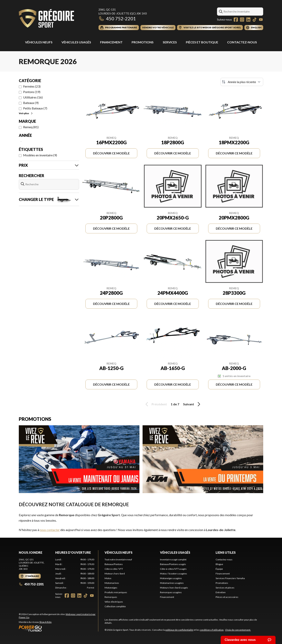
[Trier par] (242, 82)
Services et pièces (225, 588)
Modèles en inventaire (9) (40, 155)
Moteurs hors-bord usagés (174, 588)
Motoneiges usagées (171, 578)
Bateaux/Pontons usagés (173, 564)
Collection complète (115, 606)
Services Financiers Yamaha (230, 578)
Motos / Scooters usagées (174, 574)
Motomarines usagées (172, 583)
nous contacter (50, 530)
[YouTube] (261, 20)
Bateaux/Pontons (114, 564)
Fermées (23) (32, 86)
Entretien (221, 592)
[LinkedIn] (248, 20)
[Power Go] (58, 628)
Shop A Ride (45, 622)
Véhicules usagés (76, 42)
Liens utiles (226, 552)
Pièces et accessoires (227, 597)
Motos (108, 578)
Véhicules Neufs (39, 42)
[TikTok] (255, 20)
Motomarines (112, 583)
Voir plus (26, 113)
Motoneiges (111, 588)
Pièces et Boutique (202, 42)
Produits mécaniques (116, 592)
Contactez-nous (242, 42)
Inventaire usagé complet (173, 559)
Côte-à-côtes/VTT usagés (173, 569)
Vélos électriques (114, 602)
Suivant (192, 404)
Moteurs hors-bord (115, 574)
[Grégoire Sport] (46, 19)
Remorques (111, 597)
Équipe (219, 569)
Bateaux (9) (31, 103)
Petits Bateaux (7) (35, 108)
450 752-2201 (117, 18)
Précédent (155, 404)
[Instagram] (242, 20)
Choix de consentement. (238, 630)
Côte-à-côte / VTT (114, 569)
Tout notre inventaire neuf (118, 559)
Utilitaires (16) (33, 97)
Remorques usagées (171, 592)
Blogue (219, 564)
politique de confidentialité (179, 630)
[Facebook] (236, 20)
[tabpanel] (75, 574)
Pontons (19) (32, 92)
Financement (111, 42)
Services (170, 42)
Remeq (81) (31, 127)
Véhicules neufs (118, 552)
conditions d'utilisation (212, 630)
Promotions (143, 42)
